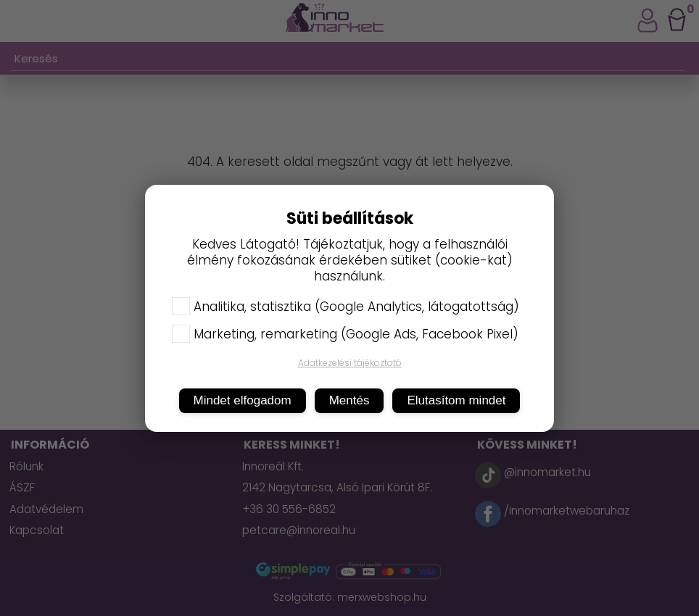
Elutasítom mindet (456, 400)
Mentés (349, 400)
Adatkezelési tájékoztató (350, 363)
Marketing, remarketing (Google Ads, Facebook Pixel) (345, 334)
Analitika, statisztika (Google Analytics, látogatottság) (346, 307)
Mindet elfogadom (243, 400)
